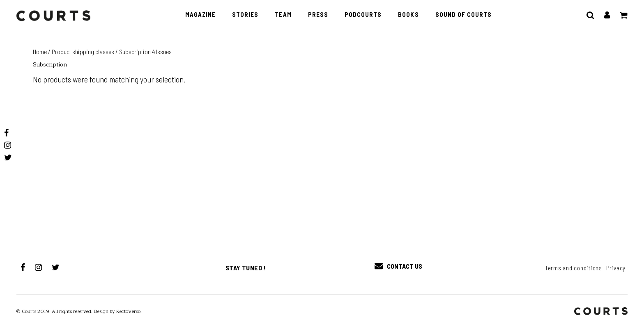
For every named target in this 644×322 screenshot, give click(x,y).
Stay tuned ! (246, 268)
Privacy (616, 268)
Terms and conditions (574, 268)
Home (40, 51)
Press (318, 14)
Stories (245, 14)
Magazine (200, 14)
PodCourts (363, 14)
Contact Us (398, 266)
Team (283, 14)
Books (408, 14)
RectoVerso (128, 311)
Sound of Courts (464, 14)
